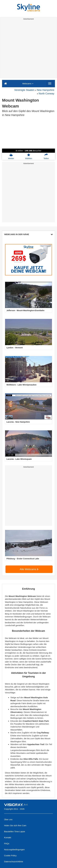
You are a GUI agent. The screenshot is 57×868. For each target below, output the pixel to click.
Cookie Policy (10, 856)
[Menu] (50, 83)
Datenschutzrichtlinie (14, 862)
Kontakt (8, 837)
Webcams (28, 84)
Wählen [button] (29, 156)
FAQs (7, 843)
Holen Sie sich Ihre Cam (15, 825)
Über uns (8, 819)
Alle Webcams (29, 569)
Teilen (46, 156)
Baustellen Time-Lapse (15, 831)
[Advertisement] (29, 49)
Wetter (11, 156)
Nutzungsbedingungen (14, 849)
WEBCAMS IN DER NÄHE (29, 234)
